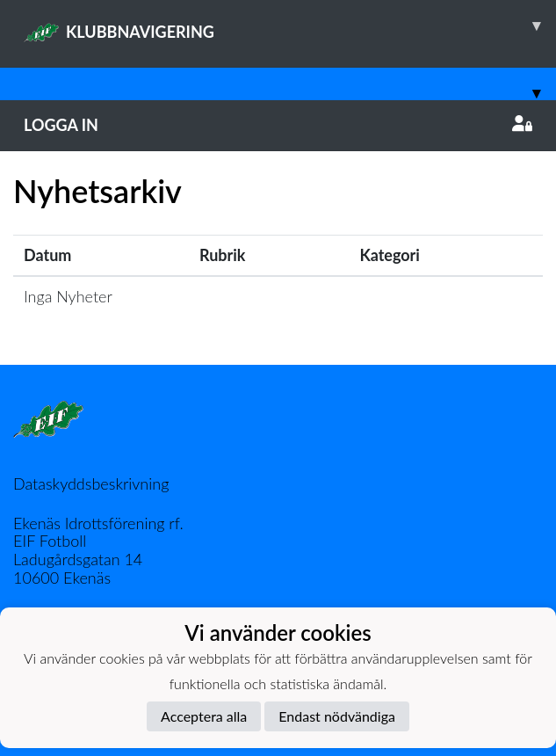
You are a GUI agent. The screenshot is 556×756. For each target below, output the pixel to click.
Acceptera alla (204, 716)
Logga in (278, 125)
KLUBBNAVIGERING (290, 25)
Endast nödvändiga (337, 716)
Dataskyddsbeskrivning (91, 483)
